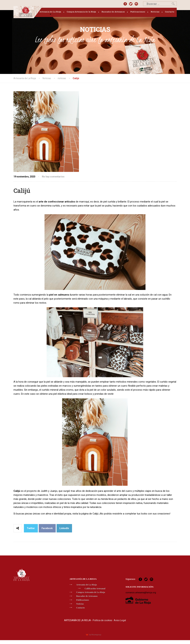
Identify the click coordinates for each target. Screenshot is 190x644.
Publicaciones (138, 12)
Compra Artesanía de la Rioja (81, 12)
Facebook (47, 528)
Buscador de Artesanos (113, 12)
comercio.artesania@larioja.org (141, 593)
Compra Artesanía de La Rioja (91, 592)
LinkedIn (64, 528)
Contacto (170, 12)
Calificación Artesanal (95, 588)
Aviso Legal (120, 620)
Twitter (31, 528)
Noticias (155, 12)
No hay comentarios (53, 177)
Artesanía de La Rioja (50, 12)
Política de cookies (102, 620)
